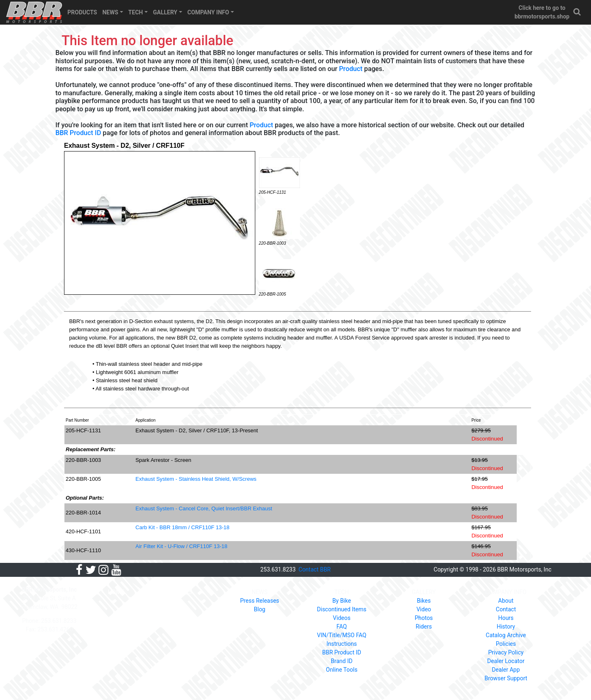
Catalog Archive (506, 635)
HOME (116, 592)
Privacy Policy (506, 652)
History (506, 627)
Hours (506, 618)
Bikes (424, 601)
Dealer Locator (506, 661)
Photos (424, 618)
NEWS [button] (110, 12)
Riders (424, 627)
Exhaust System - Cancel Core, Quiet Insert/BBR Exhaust (204, 508)
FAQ (342, 627)
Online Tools (342, 670)
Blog (260, 609)
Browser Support (506, 678)
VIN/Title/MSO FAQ (341, 635)
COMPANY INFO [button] (208, 12)
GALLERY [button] (165, 12)
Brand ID (342, 661)
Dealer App (506, 670)
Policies (506, 644)
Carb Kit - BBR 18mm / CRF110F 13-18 (182, 527)
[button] (577, 12)
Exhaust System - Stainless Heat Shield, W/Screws (196, 479)
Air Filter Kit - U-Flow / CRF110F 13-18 (181, 546)
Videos (342, 618)
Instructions (341, 644)
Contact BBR (314, 569)
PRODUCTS (82, 12)
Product (351, 69)
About (506, 601)
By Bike (342, 601)
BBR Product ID (78, 133)
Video (424, 609)
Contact (506, 609)
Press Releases (260, 601)
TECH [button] (136, 12)
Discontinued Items (341, 609)
